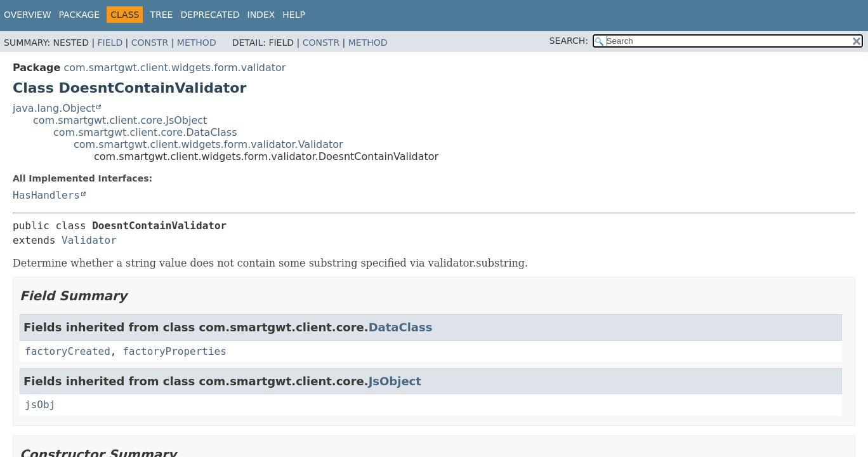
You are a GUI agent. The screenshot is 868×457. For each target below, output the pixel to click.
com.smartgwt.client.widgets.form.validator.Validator (208, 144)
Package (80, 15)
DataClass (401, 327)
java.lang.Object (54, 108)
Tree (161, 15)
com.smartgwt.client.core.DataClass (145, 132)
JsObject (395, 381)
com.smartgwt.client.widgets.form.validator (174, 68)
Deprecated (210, 15)
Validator (89, 240)
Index (261, 15)
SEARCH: (569, 41)
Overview (28, 15)
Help (294, 15)
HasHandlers (46, 195)
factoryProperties (174, 351)
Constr (150, 43)
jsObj (40, 405)
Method (197, 43)
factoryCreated (68, 351)
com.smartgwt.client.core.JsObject (120, 120)
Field (110, 43)
